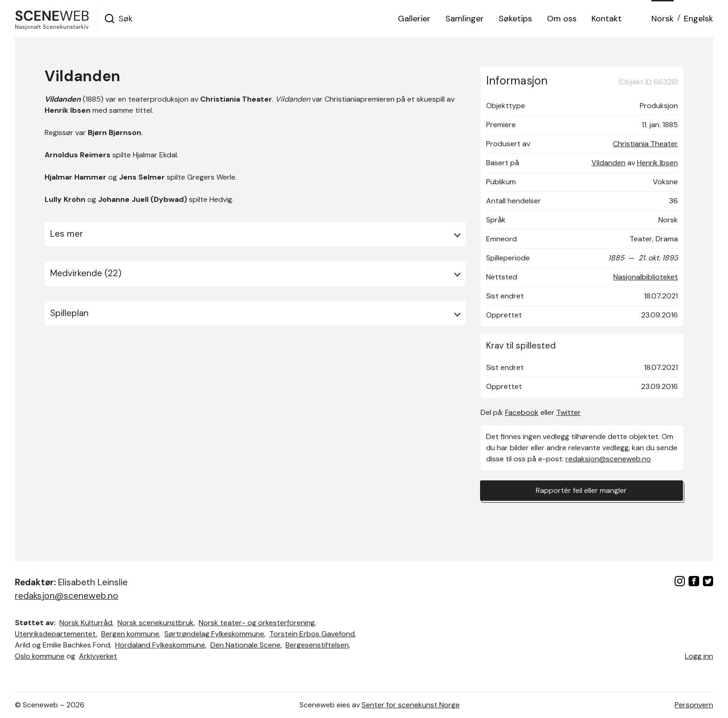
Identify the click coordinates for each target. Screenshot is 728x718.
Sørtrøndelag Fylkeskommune (214, 634)
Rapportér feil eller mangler (581, 490)
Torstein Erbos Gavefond (312, 634)
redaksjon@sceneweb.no (608, 459)
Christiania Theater (645, 144)
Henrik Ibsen (657, 163)
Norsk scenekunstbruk (156, 623)
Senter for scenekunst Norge (411, 705)
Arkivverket (98, 656)
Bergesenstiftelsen (317, 645)
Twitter (569, 412)
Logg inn (699, 656)
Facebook (522, 412)
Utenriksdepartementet (55, 634)
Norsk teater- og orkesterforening (257, 623)
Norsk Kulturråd (86, 623)
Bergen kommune (130, 634)
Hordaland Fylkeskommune (160, 645)
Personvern (694, 705)
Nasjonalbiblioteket (646, 277)
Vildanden (608, 163)
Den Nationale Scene (245, 645)
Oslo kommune (40, 656)
